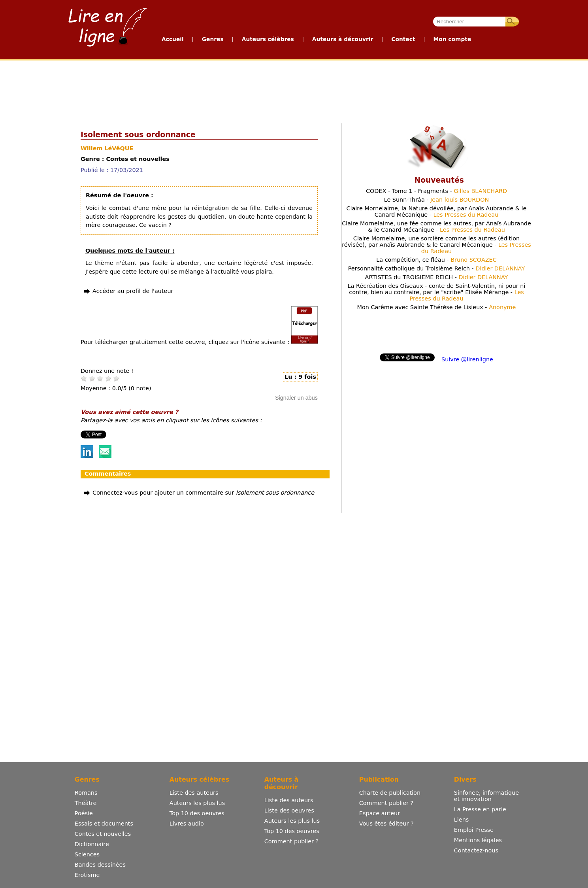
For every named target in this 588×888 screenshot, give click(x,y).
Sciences (87, 854)
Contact (403, 39)
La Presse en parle (480, 809)
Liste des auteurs (194, 793)
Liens (462, 820)
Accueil (173, 39)
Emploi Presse (474, 830)
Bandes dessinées (100, 865)
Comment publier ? (291, 841)
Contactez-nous (476, 850)
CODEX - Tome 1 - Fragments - (436, 191)
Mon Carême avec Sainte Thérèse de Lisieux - (437, 307)
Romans (86, 793)
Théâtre (86, 803)
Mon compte (452, 39)
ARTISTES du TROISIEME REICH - (437, 277)
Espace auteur (380, 813)
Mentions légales (478, 840)
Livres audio (187, 824)
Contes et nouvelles (103, 834)
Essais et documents (104, 824)
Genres (213, 39)
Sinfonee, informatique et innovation (486, 796)
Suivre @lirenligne (467, 359)
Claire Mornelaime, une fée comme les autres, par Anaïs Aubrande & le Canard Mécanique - (436, 227)
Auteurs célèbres (268, 39)
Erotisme (87, 875)
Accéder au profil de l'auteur (133, 291)
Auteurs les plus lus (197, 803)
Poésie (84, 813)
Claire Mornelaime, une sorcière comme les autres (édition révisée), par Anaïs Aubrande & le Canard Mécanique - (436, 245)
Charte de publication (390, 793)
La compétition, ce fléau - (436, 260)
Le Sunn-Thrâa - (437, 200)
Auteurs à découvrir (343, 39)
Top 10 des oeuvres (197, 813)
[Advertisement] (294, 90)
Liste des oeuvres (289, 811)
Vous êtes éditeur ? (386, 824)
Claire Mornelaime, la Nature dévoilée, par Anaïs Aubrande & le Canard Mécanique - (437, 212)
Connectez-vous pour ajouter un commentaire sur (203, 493)
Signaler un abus (296, 398)
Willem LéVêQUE (107, 148)
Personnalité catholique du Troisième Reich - (437, 268)
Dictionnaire (92, 844)
